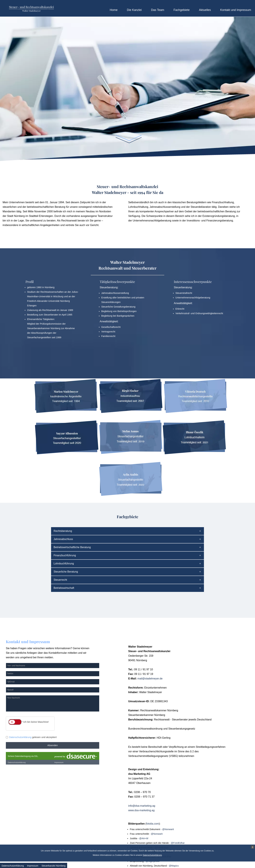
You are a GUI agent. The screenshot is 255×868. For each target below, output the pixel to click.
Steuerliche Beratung (66, 572)
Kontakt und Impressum (236, 10)
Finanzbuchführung (65, 555)
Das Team (158, 10)
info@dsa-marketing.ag (142, 806)
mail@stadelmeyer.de (150, 679)
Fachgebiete (182, 10)
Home (114, 10)
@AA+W (144, 838)
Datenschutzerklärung (152, 855)
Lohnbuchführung (64, 564)
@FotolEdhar (178, 843)
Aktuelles (205, 10)
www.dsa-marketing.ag (141, 810)
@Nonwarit (168, 829)
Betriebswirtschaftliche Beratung (72, 547)
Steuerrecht (60, 580)
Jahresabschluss (63, 539)
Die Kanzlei (134, 10)
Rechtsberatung (63, 531)
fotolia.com (153, 824)
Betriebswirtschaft (64, 588)
